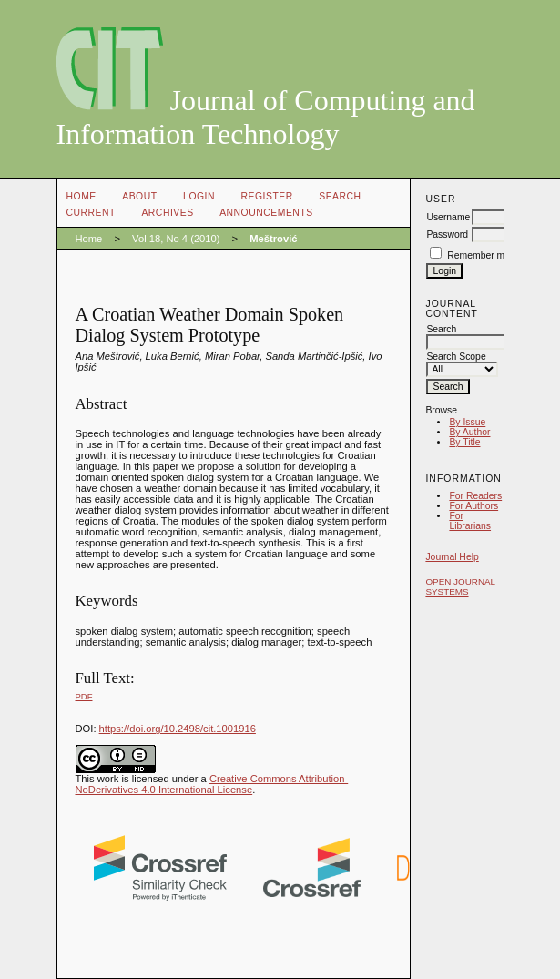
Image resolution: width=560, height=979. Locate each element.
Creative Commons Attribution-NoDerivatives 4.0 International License (212, 784)
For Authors (473, 506)
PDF (84, 696)
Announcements (266, 213)
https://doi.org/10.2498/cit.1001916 (178, 729)
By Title (464, 442)
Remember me (479, 255)
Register (266, 196)
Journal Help (452, 557)
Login (199, 196)
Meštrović (273, 239)
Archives (167, 213)
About (139, 196)
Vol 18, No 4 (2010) (176, 239)
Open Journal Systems (460, 586)
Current (91, 213)
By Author (469, 432)
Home (81, 196)
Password (447, 235)
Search (340, 196)
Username (448, 217)
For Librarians (470, 521)
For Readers (475, 496)
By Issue (467, 422)
